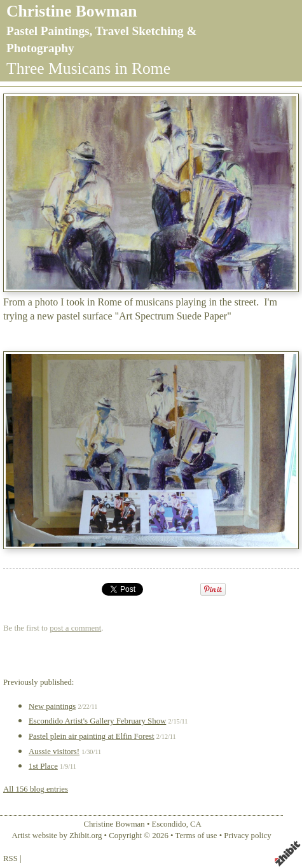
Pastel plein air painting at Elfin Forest (92, 736)
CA (196, 824)
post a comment (75, 628)
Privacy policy (247, 836)
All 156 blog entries (36, 789)
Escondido (169, 824)
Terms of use (196, 836)
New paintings (52, 706)
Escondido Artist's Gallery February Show (97, 721)
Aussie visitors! (54, 752)
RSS (10, 858)
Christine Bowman (72, 11)
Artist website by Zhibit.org (57, 836)
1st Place (43, 766)
